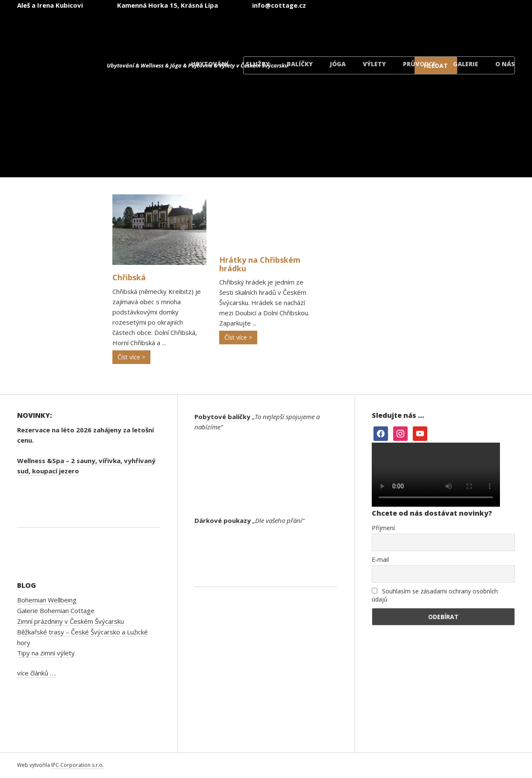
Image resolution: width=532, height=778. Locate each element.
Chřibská (129, 277)
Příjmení (383, 528)
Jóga (338, 64)
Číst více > (131, 357)
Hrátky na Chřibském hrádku (260, 264)
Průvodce (419, 64)
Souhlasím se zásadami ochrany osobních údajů (435, 595)
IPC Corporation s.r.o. (78, 765)
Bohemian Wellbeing (47, 600)
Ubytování (210, 64)
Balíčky (300, 64)
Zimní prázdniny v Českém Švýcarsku (71, 621)
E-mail (380, 559)
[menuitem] (281, 29)
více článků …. (37, 673)
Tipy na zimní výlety (46, 653)
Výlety (374, 64)
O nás (505, 64)
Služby (258, 64)
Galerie (466, 64)
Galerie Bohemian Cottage (56, 611)
